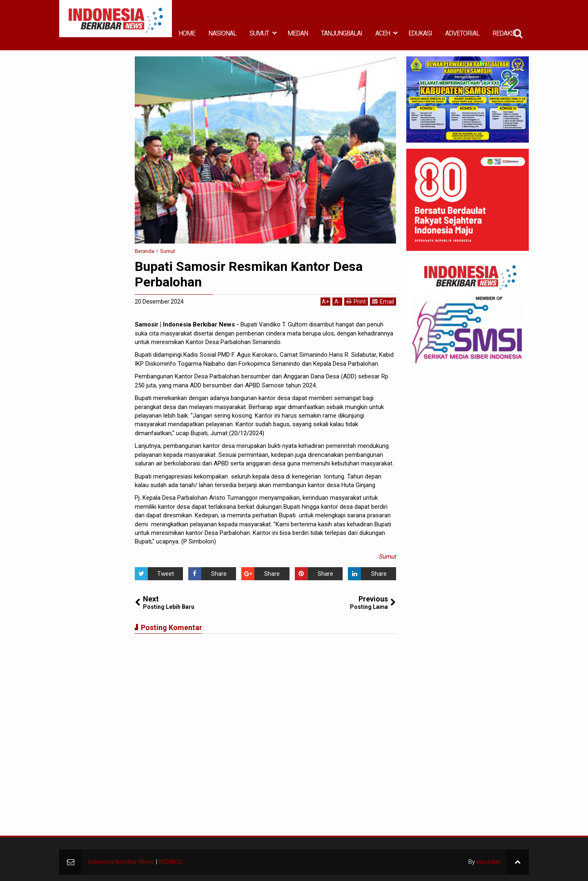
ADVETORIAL (462, 33)
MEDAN (298, 33)
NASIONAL (222, 33)
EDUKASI (420, 33)
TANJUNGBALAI (342, 33)
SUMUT (259, 33)
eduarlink (488, 862)
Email (383, 301)
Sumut (387, 557)
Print (356, 301)
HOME (187, 33)
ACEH (383, 33)
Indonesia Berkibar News (121, 862)
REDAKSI (504, 33)
